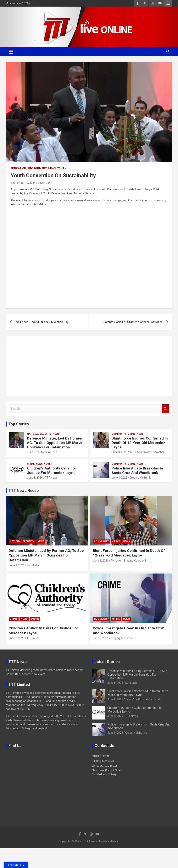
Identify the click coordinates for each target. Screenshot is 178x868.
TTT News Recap (24, 491)
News (52, 168)
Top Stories (19, 424)
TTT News (51, 478)
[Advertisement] (89, 366)
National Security (39, 434)
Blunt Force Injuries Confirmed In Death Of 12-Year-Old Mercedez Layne (140, 443)
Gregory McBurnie (140, 478)
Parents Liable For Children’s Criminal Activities (133, 322)
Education (18, 168)
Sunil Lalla (51, 452)
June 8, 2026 (35, 452)
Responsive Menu (168, 3)
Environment (37, 168)
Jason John (45, 183)
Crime (132, 434)
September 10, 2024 (23, 183)
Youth (62, 168)
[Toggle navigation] (11, 52)
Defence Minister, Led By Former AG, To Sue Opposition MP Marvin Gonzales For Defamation (55, 443)
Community (119, 434)
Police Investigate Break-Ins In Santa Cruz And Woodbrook (137, 470)
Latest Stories (107, 662)
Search (165, 409)
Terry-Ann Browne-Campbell (147, 452)
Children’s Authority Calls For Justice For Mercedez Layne (52, 470)
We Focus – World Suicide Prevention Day (42, 322)
